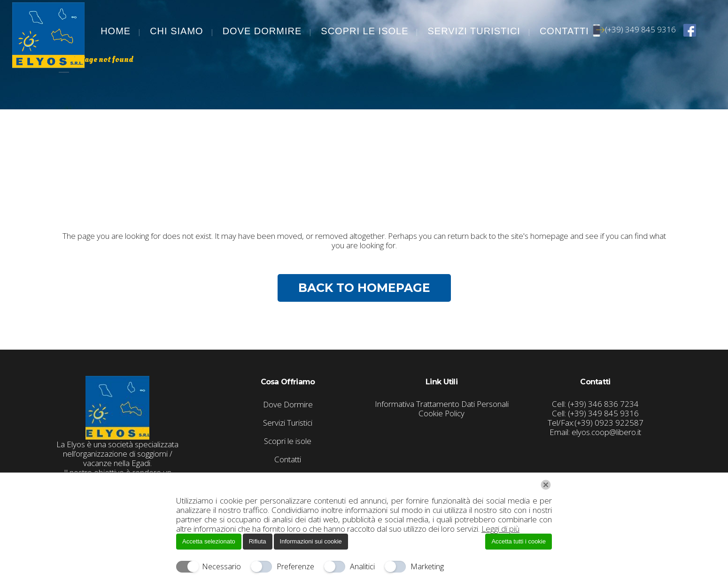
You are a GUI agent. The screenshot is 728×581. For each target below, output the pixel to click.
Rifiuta (258, 541)
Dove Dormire (288, 405)
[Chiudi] (546, 485)
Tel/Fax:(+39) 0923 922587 (596, 423)
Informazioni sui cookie (311, 541)
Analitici (362, 566)
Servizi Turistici (288, 423)
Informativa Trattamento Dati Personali (442, 404)
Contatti (288, 459)
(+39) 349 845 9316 (636, 29)
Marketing (427, 566)
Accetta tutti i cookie (519, 541)
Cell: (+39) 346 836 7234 (595, 404)
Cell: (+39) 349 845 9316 (595, 413)
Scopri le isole (288, 441)
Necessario (221, 566)
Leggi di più (500, 529)
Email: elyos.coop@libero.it (595, 432)
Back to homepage (364, 288)
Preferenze (295, 566)
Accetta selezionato (209, 541)
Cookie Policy (441, 413)
